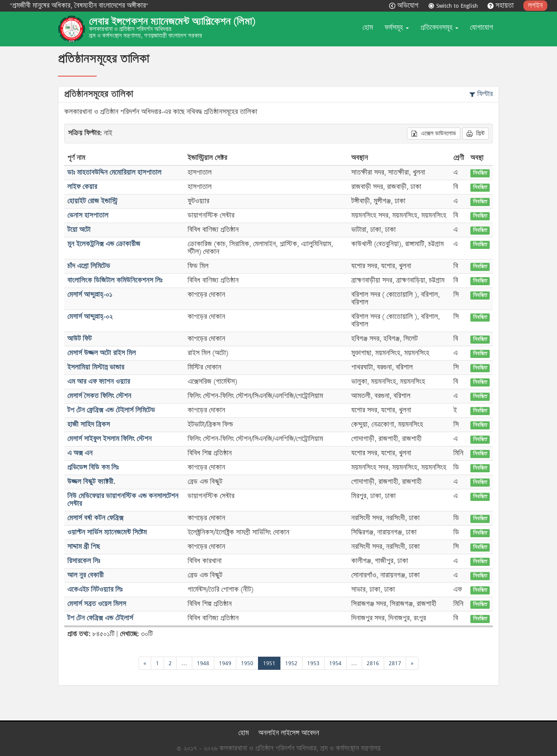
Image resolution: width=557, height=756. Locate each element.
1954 (335, 663)
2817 (395, 663)
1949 (225, 663)
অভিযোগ (405, 6)
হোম (368, 28)
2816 (373, 663)
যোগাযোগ (482, 28)
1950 (247, 663)
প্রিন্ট (476, 133)
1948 (203, 663)
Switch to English (454, 6)
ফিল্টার (481, 94)
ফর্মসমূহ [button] (397, 28)
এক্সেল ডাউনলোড (434, 133)
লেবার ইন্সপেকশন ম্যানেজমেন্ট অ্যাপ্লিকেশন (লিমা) (172, 22)
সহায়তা (501, 6)
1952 (291, 663)
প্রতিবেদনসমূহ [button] (439, 28)
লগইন (535, 6)
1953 (313, 663)
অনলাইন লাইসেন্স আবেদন (289, 733)
